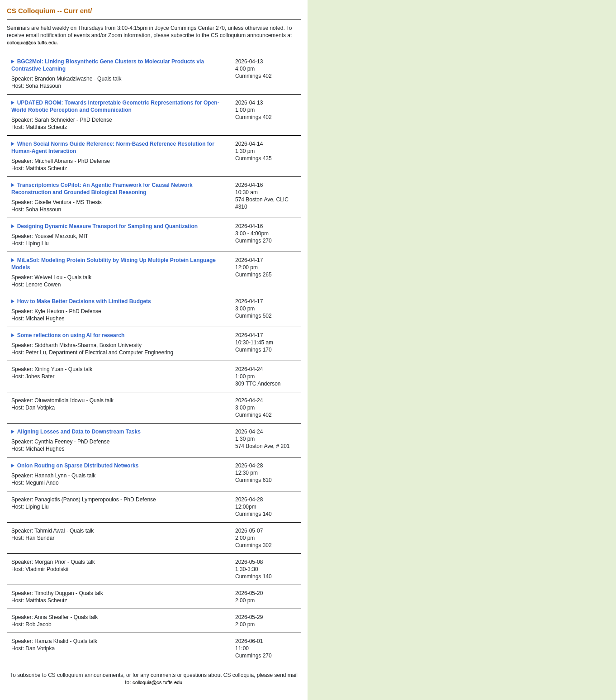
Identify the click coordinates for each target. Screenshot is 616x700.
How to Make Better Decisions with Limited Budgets (84, 301)
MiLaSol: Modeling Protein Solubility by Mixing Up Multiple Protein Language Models (114, 264)
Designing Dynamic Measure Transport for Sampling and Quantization (107, 226)
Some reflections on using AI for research (71, 335)
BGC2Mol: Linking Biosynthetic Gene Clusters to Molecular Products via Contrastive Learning (108, 65)
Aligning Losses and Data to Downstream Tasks (79, 432)
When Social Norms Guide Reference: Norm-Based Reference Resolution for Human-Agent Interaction (113, 148)
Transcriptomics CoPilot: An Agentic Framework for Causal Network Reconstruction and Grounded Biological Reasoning (102, 189)
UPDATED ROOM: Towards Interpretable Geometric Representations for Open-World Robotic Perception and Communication (115, 106)
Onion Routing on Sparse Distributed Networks (78, 466)
